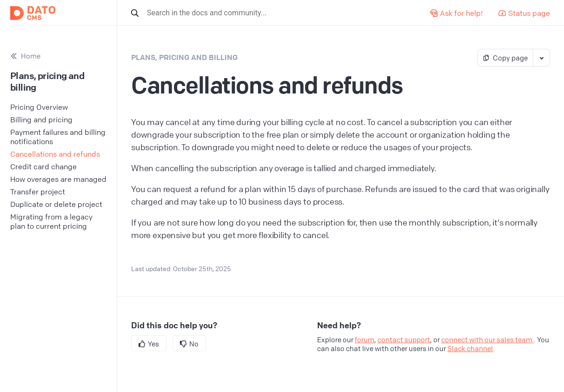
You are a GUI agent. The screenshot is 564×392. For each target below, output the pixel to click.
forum (365, 339)
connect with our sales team (488, 339)
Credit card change (43, 166)
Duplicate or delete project (56, 204)
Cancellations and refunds (55, 154)
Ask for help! (456, 13)
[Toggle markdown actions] (541, 58)
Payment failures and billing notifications (58, 137)
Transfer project (38, 192)
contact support (404, 339)
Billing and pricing (41, 120)
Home (25, 56)
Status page (524, 13)
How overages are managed (58, 179)
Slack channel (470, 348)
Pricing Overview (39, 107)
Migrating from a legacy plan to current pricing (51, 221)
